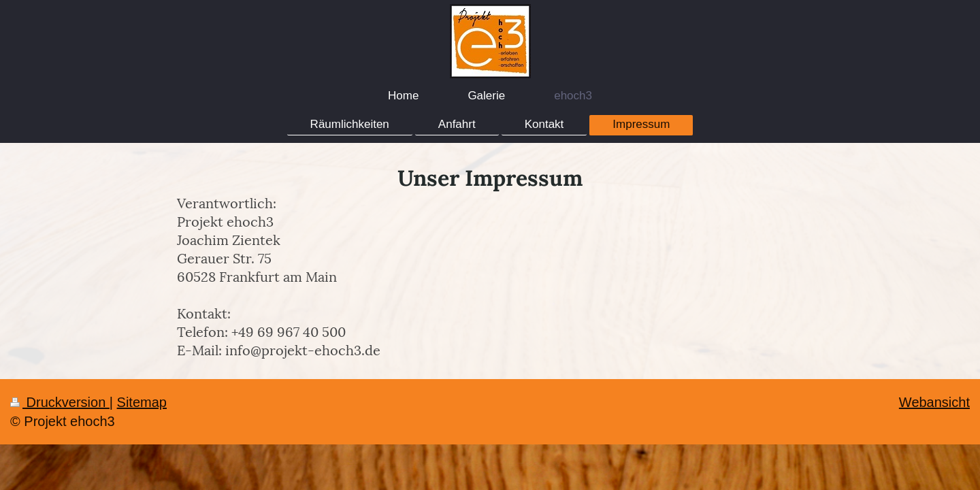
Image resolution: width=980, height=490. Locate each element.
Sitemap (142, 402)
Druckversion (60, 402)
